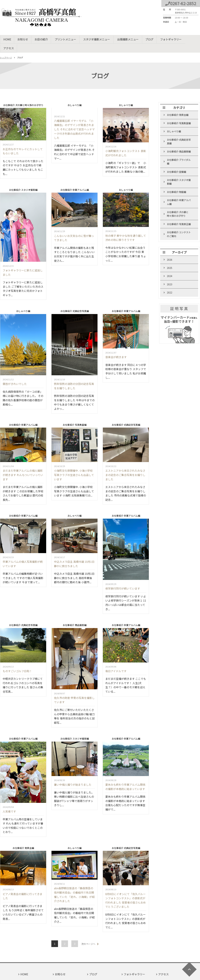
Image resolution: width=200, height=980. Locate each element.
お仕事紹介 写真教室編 (179, 115)
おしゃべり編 (174, 123)
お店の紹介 (41, 39)
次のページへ (88, 935)
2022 (169, 284)
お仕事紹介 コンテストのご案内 (179, 225)
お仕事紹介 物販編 (176, 183)
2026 (169, 251)
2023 (169, 276)
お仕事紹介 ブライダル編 (179, 153)
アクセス (191, 39)
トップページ (6, 49)
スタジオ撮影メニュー (96, 39)
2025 (169, 259)
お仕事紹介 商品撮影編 (179, 143)
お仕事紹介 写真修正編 (179, 215)
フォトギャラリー (168, 39)
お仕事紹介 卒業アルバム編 (179, 193)
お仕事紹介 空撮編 (176, 163)
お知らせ (23, 39)
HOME (7, 39)
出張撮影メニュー (126, 39)
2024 (169, 267)
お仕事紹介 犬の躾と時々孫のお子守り (178, 205)
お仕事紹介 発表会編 (178, 106)
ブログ (147, 39)
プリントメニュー (65, 39)
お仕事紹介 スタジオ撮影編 (179, 173)
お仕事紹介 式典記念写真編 (179, 133)
